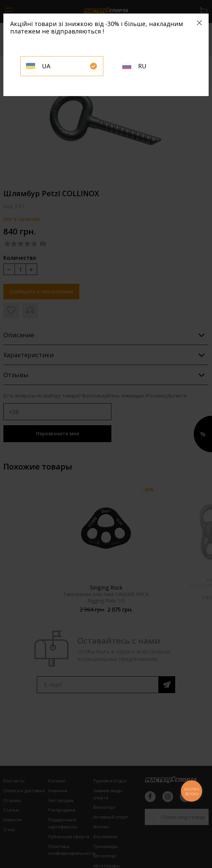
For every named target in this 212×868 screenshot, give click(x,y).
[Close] (199, 23)
